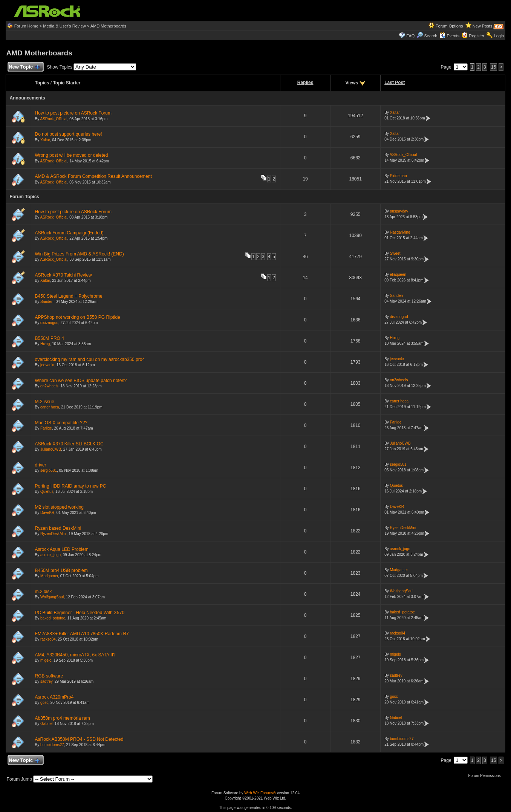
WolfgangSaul (52, 597)
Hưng (45, 344)
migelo (46, 660)
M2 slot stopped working (59, 507)
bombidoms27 (52, 745)
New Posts (483, 26)
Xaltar (395, 112)
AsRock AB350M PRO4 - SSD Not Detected (79, 739)
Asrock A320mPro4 (54, 697)
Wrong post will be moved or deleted (72, 155)
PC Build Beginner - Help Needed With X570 (80, 613)
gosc (44, 703)
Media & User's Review (64, 26)
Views (352, 83)
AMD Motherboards (108, 26)
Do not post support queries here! (69, 134)
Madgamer (49, 576)
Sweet (395, 253)
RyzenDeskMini (53, 534)
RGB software (49, 676)
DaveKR (47, 513)
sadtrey (46, 681)
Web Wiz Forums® (260, 793)
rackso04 (48, 639)
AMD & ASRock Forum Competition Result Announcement (93, 176)
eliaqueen (398, 274)
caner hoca (50, 407)
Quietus (47, 492)
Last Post (395, 83)
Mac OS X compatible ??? (61, 423)
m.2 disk (44, 592)
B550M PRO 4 (50, 338)
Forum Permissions (487, 776)
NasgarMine (400, 232)
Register (477, 36)
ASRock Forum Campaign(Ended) (69, 233)
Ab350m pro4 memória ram (63, 718)
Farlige (46, 428)
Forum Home (26, 26)
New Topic (24, 67)
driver (41, 465)
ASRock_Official (54, 119)
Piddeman (399, 176)
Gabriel (46, 724)
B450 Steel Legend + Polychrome (69, 296)
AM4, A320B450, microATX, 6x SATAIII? (75, 655)
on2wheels (49, 386)
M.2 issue (45, 402)
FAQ (410, 36)
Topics (42, 83)
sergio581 (49, 470)
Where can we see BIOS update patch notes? (81, 381)
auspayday (399, 211)
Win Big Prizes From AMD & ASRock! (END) (80, 254)
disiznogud (49, 323)
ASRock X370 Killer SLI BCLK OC (69, 444)
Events (449, 36)
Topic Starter (67, 83)
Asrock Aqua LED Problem (62, 549)
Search (431, 36)
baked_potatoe (53, 618)
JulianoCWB (51, 449)
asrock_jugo (50, 555)
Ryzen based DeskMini (58, 528)
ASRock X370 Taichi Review (63, 275)
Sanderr (47, 302)
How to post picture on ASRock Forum (73, 113)
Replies (305, 83)
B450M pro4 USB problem (61, 570)
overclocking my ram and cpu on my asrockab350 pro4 (90, 359)
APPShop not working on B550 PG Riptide (78, 317)
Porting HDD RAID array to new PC (71, 486)
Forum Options (449, 26)
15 (493, 67)
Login (499, 36)
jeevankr (47, 365)
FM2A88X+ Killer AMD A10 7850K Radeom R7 (82, 634)
